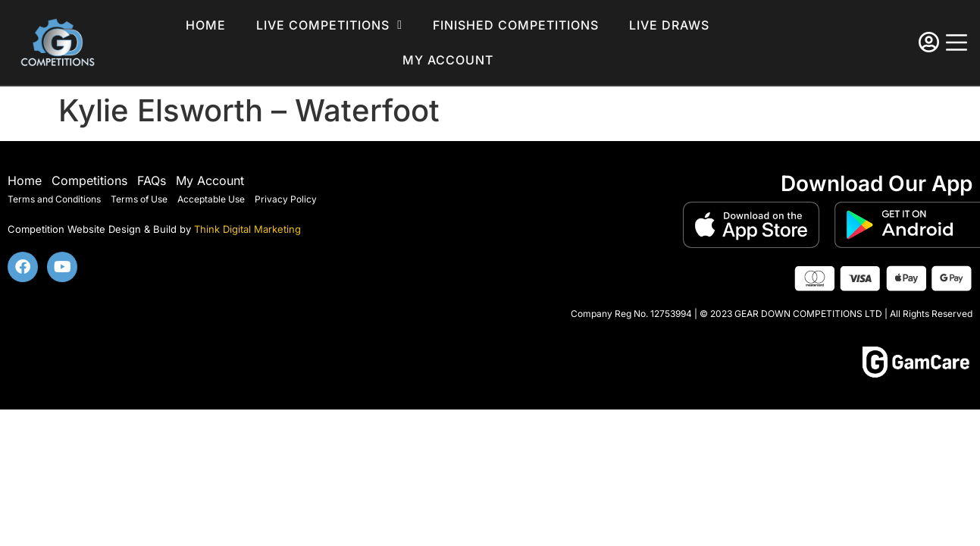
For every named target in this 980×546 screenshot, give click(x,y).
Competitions (89, 180)
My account (448, 60)
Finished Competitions (516, 25)
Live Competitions (329, 25)
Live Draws (669, 25)
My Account (210, 180)
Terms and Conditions (54, 199)
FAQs (152, 180)
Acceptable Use (211, 199)
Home (206, 25)
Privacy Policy (286, 199)
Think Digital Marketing (247, 229)
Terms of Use (139, 199)
